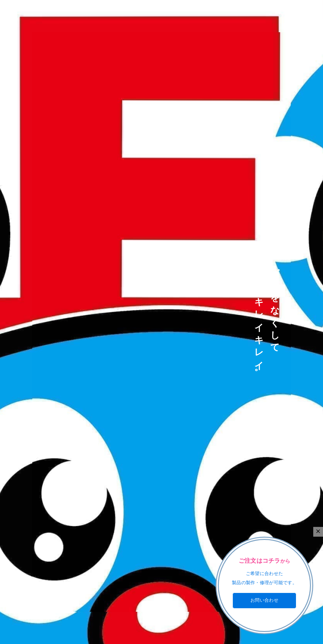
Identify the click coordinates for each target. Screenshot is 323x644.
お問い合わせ (264, 600)
